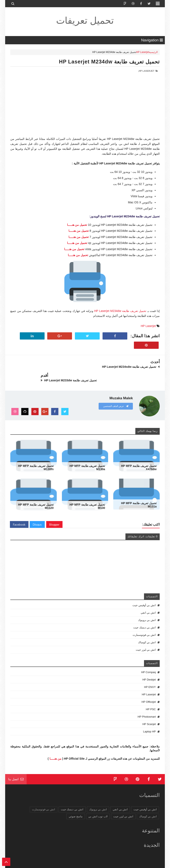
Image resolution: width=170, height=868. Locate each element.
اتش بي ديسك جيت (145, 614)
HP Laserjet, (146, 71)
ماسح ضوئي (76, 803)
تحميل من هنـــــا (77, 225)
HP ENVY (150, 673)
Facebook (19, 511)
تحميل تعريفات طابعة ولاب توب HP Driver (104, 864)
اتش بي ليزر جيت (146, 636)
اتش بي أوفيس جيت (144, 592)
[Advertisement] (85, 108)
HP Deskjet (149, 666)
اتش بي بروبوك (147, 606)
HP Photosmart (147, 703)
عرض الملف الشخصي (116, 392)
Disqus (37, 511)
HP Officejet (149, 688)
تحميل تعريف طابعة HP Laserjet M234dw (109, 62)
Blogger (54, 511)
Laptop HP (149, 718)
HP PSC (151, 696)
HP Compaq (148, 659)
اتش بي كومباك (147, 629)
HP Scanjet (149, 710)
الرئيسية (153, 52)
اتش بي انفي (148, 599)
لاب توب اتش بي (98, 803)
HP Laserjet (143, 52)
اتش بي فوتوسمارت (144, 621)
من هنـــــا (55, 745)
